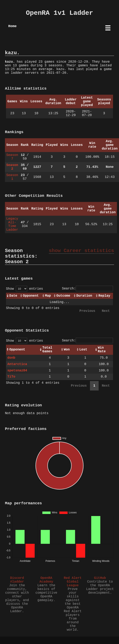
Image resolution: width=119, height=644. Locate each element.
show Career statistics (81, 251)
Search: (87, 289)
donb (11, 358)
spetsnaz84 (17, 371)
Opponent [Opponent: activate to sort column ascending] (31, 296)
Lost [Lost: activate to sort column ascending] (83, 350)
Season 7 (12, 157)
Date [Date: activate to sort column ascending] (13, 296)
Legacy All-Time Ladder (12, 224)
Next (106, 311)
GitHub (100, 578)
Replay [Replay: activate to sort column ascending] (104, 296)
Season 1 (12, 177)
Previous (87, 311)
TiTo (11, 377)
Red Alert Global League (73, 582)
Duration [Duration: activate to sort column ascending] (84, 296)
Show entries (24, 289)
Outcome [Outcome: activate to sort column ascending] (63, 296)
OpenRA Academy (46, 580)
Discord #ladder (17, 580)
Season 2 (12, 167)
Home (12, 26)
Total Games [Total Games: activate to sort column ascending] (47, 350)
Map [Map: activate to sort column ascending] (48, 296)
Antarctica (17, 364)
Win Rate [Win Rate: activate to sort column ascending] (102, 350)
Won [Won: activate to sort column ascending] (67, 350)
